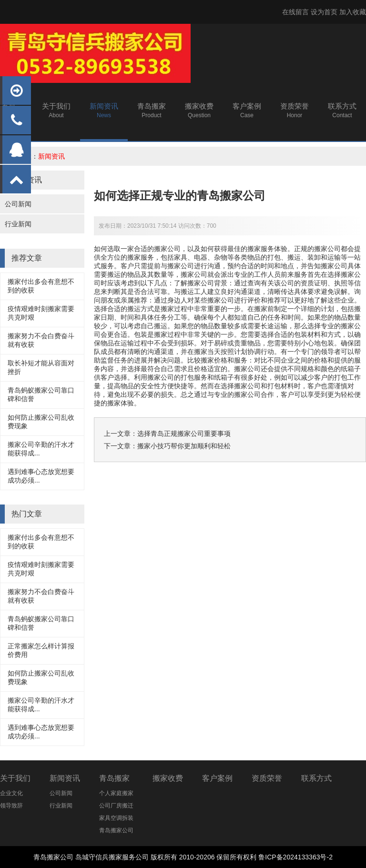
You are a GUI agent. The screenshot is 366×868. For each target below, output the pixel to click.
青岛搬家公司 (116, 830)
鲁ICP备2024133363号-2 (295, 857)
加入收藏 (353, 12)
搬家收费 (168, 778)
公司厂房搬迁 (116, 806)
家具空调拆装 (116, 818)
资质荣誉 (267, 778)
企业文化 (11, 793)
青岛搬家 (114, 778)
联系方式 (316, 778)
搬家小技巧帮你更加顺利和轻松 (184, 446)
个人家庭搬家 (116, 793)
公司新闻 (18, 204)
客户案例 (217, 778)
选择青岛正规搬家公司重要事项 (184, 434)
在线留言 (295, 12)
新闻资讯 (51, 156)
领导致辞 (11, 806)
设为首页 (324, 12)
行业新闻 (18, 224)
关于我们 (15, 778)
